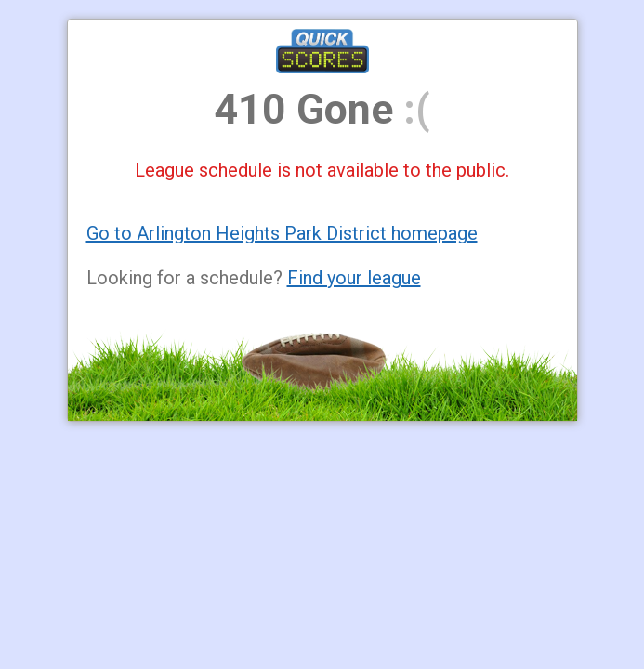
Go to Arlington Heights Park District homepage (282, 233)
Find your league (354, 278)
